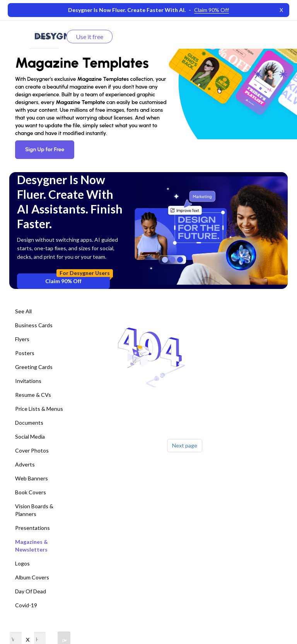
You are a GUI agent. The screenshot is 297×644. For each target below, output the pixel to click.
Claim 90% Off (78, 279)
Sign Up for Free (45, 149)
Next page (185, 445)
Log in (44, 37)
